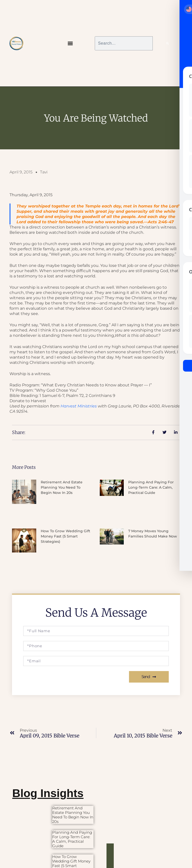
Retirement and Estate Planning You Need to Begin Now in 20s (62, 487)
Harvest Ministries (79, 406)
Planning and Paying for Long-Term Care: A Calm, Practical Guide (151, 487)
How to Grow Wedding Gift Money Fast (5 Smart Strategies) (65, 536)
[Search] (167, 43)
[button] (70, 43)
